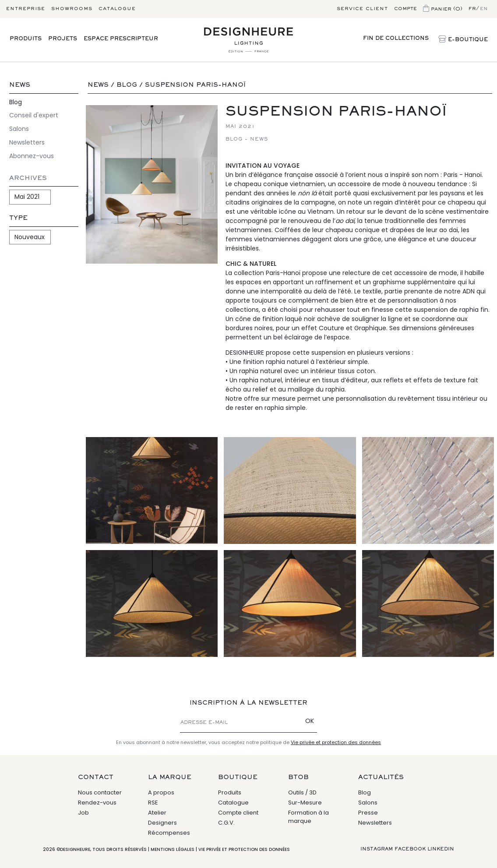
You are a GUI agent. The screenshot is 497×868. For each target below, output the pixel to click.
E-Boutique (463, 40)
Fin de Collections (396, 39)
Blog (16, 102)
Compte (405, 9)
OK (310, 721)
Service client (362, 9)
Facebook (410, 849)
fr (472, 9)
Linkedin (441, 849)
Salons (19, 129)
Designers (162, 823)
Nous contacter (100, 792)
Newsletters (27, 142)
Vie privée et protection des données (336, 742)
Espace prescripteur (121, 39)
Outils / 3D (302, 792)
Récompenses (169, 833)
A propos (161, 792)
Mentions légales (173, 849)
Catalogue (117, 9)
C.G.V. (226, 823)
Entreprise (26, 9)
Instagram (377, 849)
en (484, 9)
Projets (63, 39)
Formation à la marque (308, 817)
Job (83, 813)
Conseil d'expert (34, 115)
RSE (153, 803)
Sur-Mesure (305, 803)
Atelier (157, 813)
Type (18, 218)
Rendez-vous (97, 803)
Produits (26, 39)
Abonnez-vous (32, 156)
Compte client (238, 813)
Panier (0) (443, 9)
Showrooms (72, 9)
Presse (368, 813)
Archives (28, 178)
